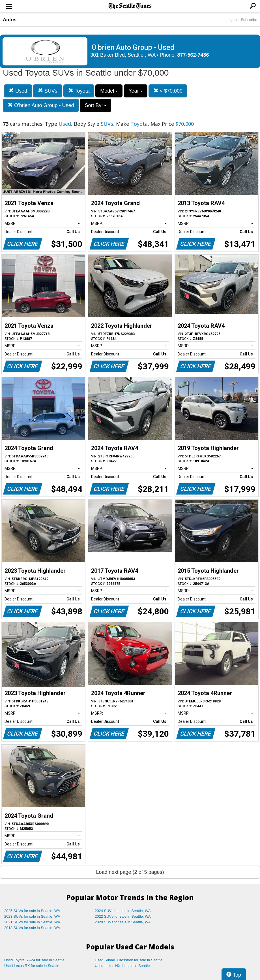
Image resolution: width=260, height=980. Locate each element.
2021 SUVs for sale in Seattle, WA (32, 922)
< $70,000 (168, 91)
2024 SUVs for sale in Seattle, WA (123, 911)
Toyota (79, 91)
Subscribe (249, 20)
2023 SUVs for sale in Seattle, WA (32, 916)
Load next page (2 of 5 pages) (130, 872)
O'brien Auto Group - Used (41, 105)
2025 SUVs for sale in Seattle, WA (32, 911)
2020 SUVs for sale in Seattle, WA (123, 922)
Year (135, 91)
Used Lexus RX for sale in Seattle (32, 966)
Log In (231, 20)
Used (18, 91)
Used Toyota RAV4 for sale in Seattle (34, 960)
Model (109, 91)
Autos (10, 20)
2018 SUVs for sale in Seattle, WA (32, 928)
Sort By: (95, 105)
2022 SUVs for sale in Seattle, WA (123, 916)
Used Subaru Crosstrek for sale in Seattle (129, 960)
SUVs (48, 91)
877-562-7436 (193, 55)
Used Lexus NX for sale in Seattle (122, 966)
